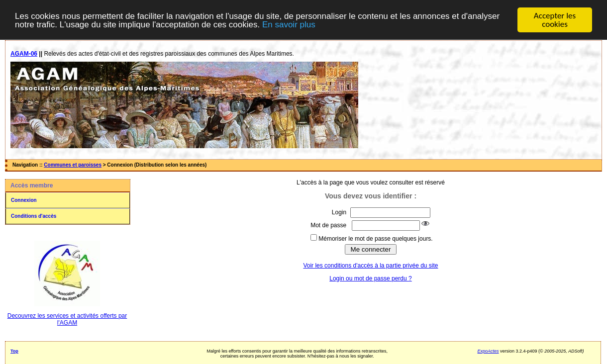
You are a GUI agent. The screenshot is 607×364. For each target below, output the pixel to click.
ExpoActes (488, 351)
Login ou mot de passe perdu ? (370, 278)
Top (14, 351)
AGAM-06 (24, 54)
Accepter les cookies (555, 20)
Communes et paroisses (73, 165)
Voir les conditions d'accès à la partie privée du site (370, 266)
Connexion (24, 200)
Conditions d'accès (34, 216)
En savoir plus (289, 25)
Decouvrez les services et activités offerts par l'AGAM (67, 319)
